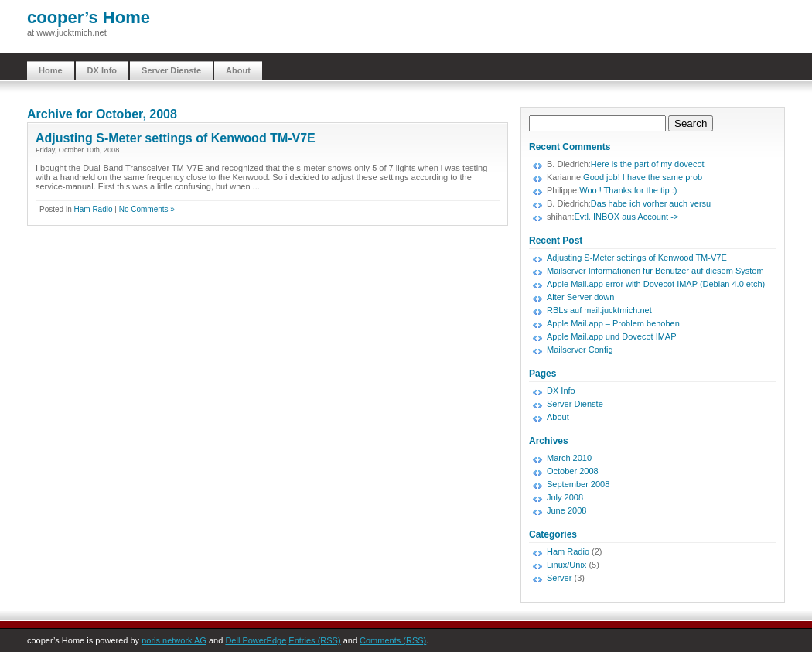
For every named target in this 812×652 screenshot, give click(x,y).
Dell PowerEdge (256, 640)
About (238, 70)
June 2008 (566, 510)
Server (559, 578)
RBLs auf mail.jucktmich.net (599, 310)
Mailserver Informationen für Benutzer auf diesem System (655, 271)
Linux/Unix (566, 565)
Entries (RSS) (314, 640)
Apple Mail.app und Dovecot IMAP (612, 336)
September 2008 (578, 484)
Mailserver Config (580, 350)
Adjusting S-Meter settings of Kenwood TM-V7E (176, 138)
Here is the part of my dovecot (648, 164)
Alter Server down (580, 297)
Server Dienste (171, 70)
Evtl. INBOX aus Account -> (626, 217)
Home (51, 70)
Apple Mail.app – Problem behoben (613, 323)
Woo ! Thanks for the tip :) (628, 190)
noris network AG (174, 640)
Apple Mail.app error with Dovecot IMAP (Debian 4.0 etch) (656, 284)
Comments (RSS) (393, 640)
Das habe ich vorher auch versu (651, 203)
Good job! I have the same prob (643, 177)
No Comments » (147, 209)
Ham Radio (93, 209)
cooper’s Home (89, 17)
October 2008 (573, 471)
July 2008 (565, 497)
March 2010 (569, 458)
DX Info (102, 70)
